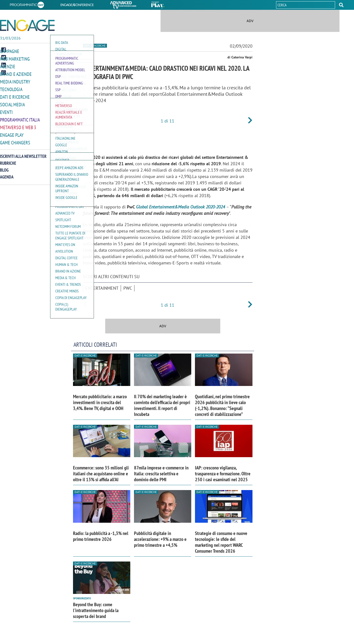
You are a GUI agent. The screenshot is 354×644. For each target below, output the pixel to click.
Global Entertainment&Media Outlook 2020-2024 (180, 207)
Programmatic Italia (19, 117)
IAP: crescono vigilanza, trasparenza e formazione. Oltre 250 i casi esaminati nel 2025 (223, 474)
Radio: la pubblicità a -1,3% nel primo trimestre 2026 (101, 536)
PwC (128, 288)
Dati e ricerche (14, 95)
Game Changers (14, 140)
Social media (12, 103)
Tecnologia (10, 88)
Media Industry (14, 81)
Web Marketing (14, 59)
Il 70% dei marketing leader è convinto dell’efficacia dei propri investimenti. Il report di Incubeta (162, 405)
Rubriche (8, 160)
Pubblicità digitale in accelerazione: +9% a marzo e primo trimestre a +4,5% (160, 539)
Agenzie (7, 66)
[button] (341, 5)
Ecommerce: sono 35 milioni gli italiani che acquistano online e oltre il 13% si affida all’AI (101, 474)
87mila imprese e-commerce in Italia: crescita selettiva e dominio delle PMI (161, 474)
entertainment (102, 288)
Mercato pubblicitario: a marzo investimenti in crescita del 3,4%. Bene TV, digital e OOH (100, 402)
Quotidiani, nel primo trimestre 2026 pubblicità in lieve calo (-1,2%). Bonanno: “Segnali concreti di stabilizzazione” (222, 405)
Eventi (6, 110)
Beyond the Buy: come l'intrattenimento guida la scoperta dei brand (96, 610)
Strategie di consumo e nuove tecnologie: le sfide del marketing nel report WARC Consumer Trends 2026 (221, 542)
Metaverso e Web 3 (17, 125)
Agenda (7, 174)
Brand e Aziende (15, 73)
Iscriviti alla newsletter (23, 153)
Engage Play (11, 132)
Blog (4, 167)
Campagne (9, 51)
